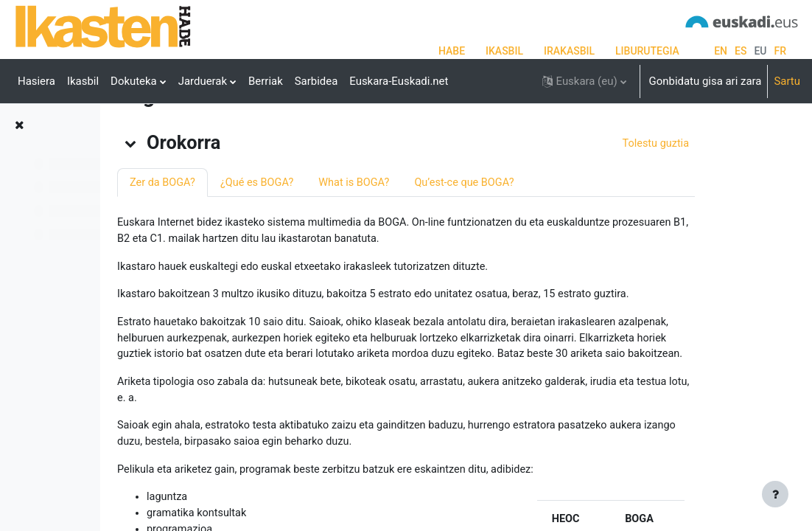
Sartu (787, 81)
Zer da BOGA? (285, 242)
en (721, 51)
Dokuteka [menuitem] (134, 81)
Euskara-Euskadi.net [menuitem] (399, 81)
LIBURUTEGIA (647, 51)
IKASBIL (504, 51)
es (741, 51)
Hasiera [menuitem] (36, 81)
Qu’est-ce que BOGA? (595, 242)
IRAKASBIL (569, 51)
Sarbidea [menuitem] (316, 81)
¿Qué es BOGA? (382, 242)
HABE (452, 51)
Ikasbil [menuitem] (83, 81)
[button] (584, 81)
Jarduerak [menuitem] (203, 81)
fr (781, 51)
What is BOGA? (482, 242)
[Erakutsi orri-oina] (775, 494)
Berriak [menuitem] (266, 81)
